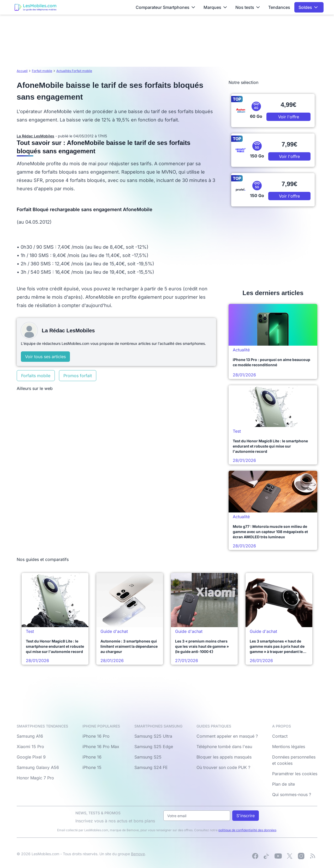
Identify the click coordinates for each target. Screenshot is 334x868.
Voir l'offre (289, 117)
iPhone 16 (92, 757)
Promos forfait (78, 376)
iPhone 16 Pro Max (101, 747)
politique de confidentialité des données (247, 830)
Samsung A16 (30, 736)
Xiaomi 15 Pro (30, 747)
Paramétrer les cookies (295, 774)
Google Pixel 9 (31, 757)
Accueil (22, 71)
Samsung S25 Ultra (153, 736)
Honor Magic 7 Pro (35, 778)
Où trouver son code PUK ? (223, 767)
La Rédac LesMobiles (35, 136)
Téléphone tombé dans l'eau (224, 747)
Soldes (308, 7)
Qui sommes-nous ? (292, 794)
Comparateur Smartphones (165, 7)
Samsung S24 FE (151, 767)
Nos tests (248, 7)
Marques (215, 7)
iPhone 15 (92, 767)
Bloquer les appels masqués (224, 757)
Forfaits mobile (36, 376)
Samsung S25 (148, 757)
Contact (280, 736)
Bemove (138, 854)
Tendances (279, 7)
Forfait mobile (42, 71)
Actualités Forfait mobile (74, 71)
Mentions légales (289, 747)
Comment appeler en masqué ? (227, 736)
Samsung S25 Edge (154, 747)
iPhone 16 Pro (96, 736)
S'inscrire (246, 816)
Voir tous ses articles (45, 357)
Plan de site (284, 784)
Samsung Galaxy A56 (38, 767)
